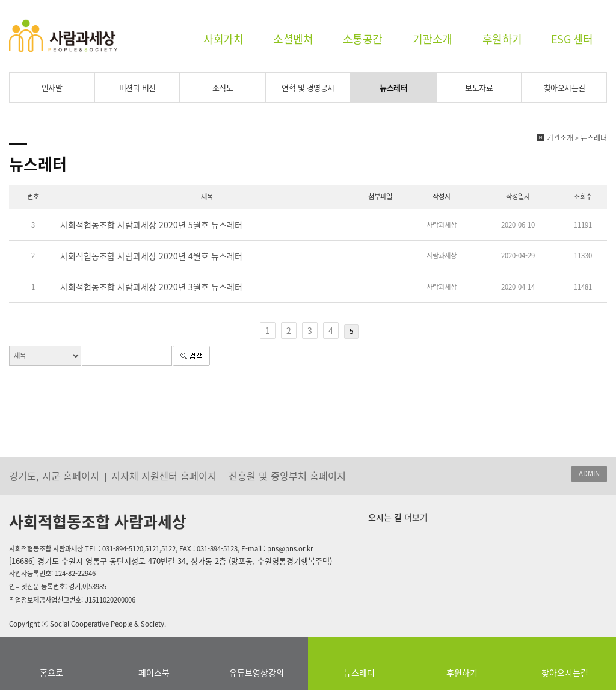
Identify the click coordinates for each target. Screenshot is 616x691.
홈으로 (51, 672)
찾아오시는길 (565, 88)
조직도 (223, 88)
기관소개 (433, 39)
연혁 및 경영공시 (308, 88)
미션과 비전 (137, 88)
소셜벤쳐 (293, 39)
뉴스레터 (393, 88)
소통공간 (363, 39)
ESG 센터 (572, 39)
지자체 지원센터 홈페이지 (164, 476)
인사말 (52, 88)
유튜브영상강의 (257, 672)
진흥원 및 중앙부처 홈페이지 (287, 476)
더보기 (415, 517)
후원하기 (502, 39)
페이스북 (154, 672)
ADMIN (589, 473)
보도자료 (479, 88)
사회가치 (223, 39)
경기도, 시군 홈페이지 (54, 476)
